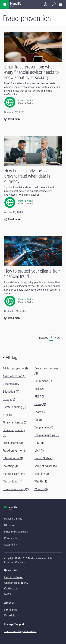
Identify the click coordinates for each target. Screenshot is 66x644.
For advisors (12, 616)
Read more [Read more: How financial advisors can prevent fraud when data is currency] (12, 219)
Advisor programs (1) (15, 369)
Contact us (11, 589)
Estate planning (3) (14, 407)
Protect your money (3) (46, 371)
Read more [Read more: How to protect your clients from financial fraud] (12, 318)
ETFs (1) (7, 415)
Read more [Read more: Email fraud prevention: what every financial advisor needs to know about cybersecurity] (12, 119)
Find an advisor (13, 577)
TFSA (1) (39, 443)
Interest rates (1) (13, 458)
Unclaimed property (16, 583)
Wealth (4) (41, 482)
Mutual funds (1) (13, 482)
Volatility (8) (42, 474)
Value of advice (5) (46, 466)
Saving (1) (40, 404)
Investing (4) (10, 466)
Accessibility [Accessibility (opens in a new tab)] (11, 545)
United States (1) (45, 458)
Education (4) (11, 392)
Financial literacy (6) (15, 423)
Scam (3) (40, 412)
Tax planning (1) (44, 428)
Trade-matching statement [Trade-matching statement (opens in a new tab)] (20, 631)
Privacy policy (11, 538)
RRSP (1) (40, 397)
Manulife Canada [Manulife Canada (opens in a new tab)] (13, 519)
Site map (9, 525)
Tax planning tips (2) (47, 435)
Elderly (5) (9, 399)
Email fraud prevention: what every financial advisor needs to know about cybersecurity (32, 72)
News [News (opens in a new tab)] (8, 594)
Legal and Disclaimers (16, 532)
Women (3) (41, 489)
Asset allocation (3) (15, 376)
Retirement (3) (43, 381)
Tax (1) (38, 420)
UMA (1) (39, 451)
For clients (10, 610)
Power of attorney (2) (16, 489)
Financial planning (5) (14, 433)
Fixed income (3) (13, 443)
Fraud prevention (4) (15, 451)
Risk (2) (39, 389)
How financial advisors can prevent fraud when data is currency (27, 176)
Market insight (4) (14, 474)
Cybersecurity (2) (13, 384)
